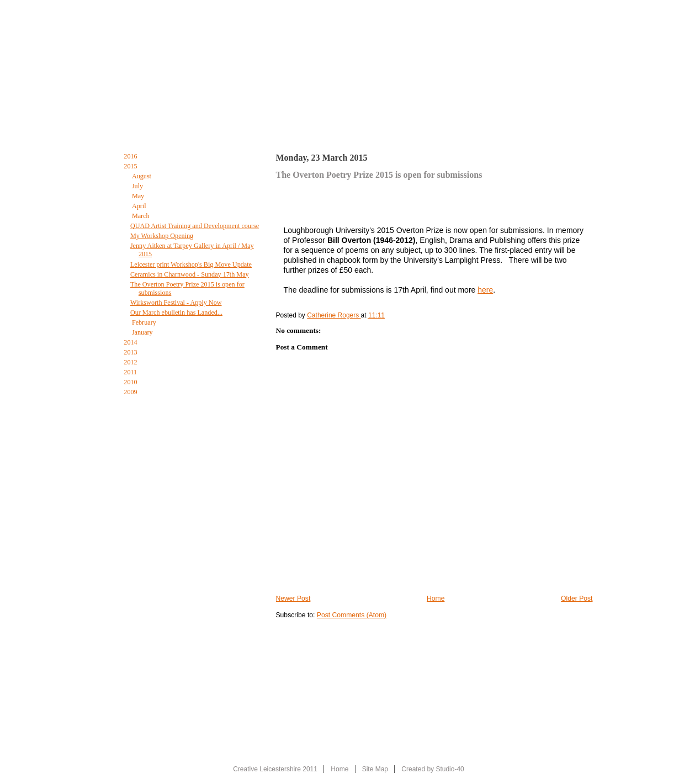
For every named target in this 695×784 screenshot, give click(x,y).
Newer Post (293, 598)
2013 (131, 352)
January (143, 332)
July (138, 186)
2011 (131, 372)
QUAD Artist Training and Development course (195, 226)
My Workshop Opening (162, 236)
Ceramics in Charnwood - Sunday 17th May (190, 274)
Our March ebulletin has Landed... (176, 312)
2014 (131, 342)
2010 (131, 382)
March (142, 216)
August (142, 176)
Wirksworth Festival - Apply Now (176, 303)
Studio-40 (450, 769)
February (145, 322)
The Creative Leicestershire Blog (358, 129)
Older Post (577, 598)
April (140, 206)
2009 (131, 392)
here (485, 290)
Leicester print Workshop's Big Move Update (191, 264)
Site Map (375, 769)
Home (127, 126)
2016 (131, 156)
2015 (131, 166)
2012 (131, 362)
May (139, 196)
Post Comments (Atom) (352, 615)
